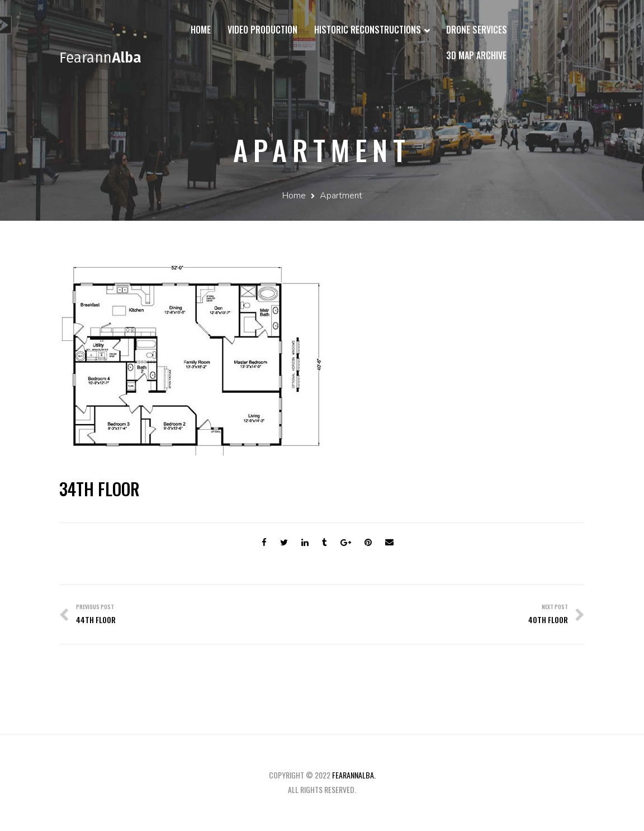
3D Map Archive (476, 55)
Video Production (262, 30)
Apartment (341, 196)
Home (201, 30)
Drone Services (477, 30)
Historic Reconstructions (372, 31)
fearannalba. (354, 775)
